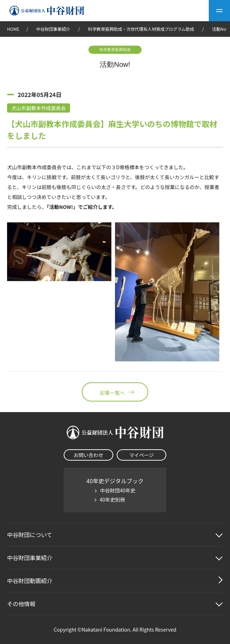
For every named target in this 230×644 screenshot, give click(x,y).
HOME (13, 29)
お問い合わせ (88, 455)
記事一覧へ (115, 392)
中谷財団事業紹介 (54, 29)
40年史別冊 (113, 500)
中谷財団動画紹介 (30, 581)
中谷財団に (30, 535)
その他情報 (21, 604)
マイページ (142, 455)
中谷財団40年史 (118, 490)
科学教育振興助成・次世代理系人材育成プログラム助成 (141, 29)
